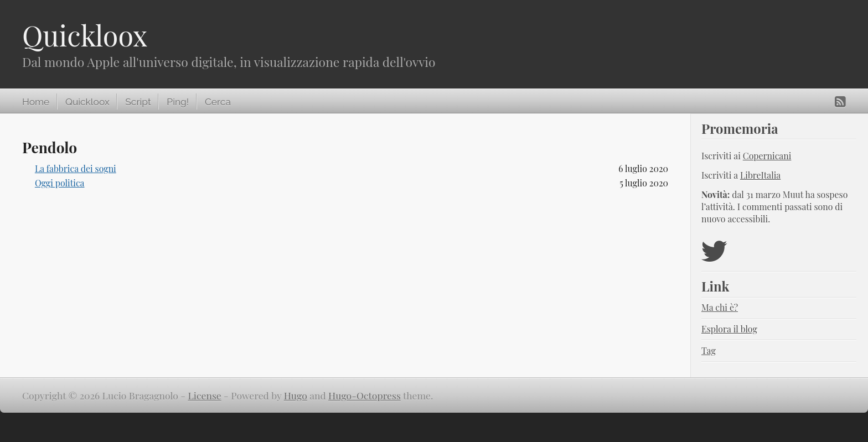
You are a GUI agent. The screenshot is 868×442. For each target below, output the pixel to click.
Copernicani (767, 156)
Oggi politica (60, 183)
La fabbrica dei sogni (76, 168)
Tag (709, 350)
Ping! (178, 102)
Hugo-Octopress (365, 395)
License (205, 395)
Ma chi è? (720, 307)
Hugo (296, 395)
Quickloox (85, 35)
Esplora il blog (729, 329)
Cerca (218, 102)
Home (36, 102)
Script (138, 102)
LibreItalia (760, 175)
